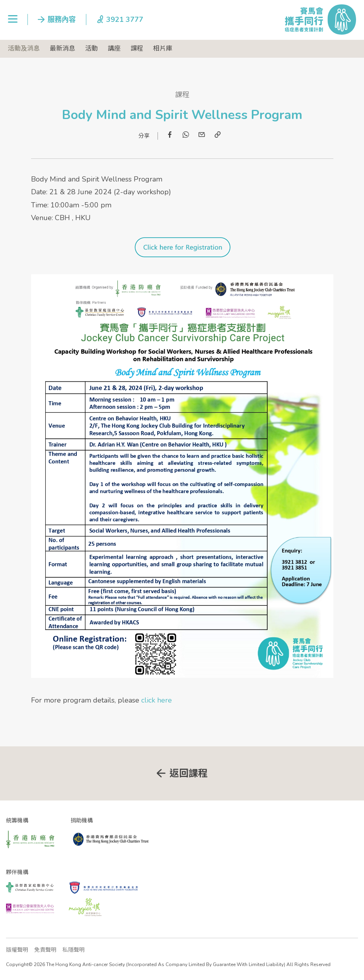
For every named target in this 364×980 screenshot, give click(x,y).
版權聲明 (17, 950)
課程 (137, 49)
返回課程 (189, 773)
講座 (114, 49)
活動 (91, 49)
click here (157, 700)
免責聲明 (45, 950)
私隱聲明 (74, 950)
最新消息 (62, 49)
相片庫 (163, 49)
